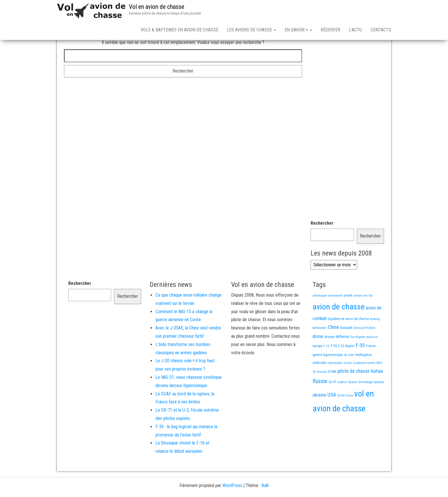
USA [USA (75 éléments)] (332, 415)
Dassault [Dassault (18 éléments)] (346, 348)
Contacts (381, 30)
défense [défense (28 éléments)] (342, 357)
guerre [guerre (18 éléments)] (317, 375)
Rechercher (322, 243)
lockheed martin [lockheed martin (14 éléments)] (364, 383)
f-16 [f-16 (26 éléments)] (334, 366)
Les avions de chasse (251, 30)
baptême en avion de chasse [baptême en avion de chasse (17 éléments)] (348, 339)
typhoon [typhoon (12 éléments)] (379, 402)
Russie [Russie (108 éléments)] (320, 401)
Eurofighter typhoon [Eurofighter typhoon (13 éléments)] (364, 357)
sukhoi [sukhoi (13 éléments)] (342, 402)
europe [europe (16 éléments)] (317, 366)
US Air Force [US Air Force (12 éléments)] (345, 415)
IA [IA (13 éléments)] (345, 375)
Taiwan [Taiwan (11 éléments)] (353, 402)
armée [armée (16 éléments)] (348, 315)
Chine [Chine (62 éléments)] (333, 347)
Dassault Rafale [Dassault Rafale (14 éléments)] (364, 348)
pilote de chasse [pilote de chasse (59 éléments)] (353, 391)
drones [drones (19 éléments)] (329, 357)
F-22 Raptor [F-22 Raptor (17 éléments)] (346, 366)
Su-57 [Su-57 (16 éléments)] (332, 402)
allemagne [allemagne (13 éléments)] (320, 315)
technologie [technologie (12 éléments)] (366, 402)
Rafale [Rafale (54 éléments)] (377, 391)
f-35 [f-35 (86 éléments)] (360, 365)
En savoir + (298, 30)
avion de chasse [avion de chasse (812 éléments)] (339, 327)
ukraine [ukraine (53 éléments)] (319, 415)
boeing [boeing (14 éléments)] (375, 339)
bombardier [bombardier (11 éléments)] (320, 348)
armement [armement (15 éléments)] (335, 315)
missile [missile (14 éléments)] (322, 392)
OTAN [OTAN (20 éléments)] (332, 392)
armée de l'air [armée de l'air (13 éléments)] (363, 315)
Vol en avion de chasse (157, 7)
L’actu (355, 30)
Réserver (330, 30)
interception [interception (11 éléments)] (335, 383)
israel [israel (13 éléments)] (348, 383)
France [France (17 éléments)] (371, 366)
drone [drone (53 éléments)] (318, 356)
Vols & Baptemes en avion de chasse (179, 30)
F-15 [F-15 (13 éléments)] (326, 366)
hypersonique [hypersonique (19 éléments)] (333, 375)
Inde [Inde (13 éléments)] (351, 375)
